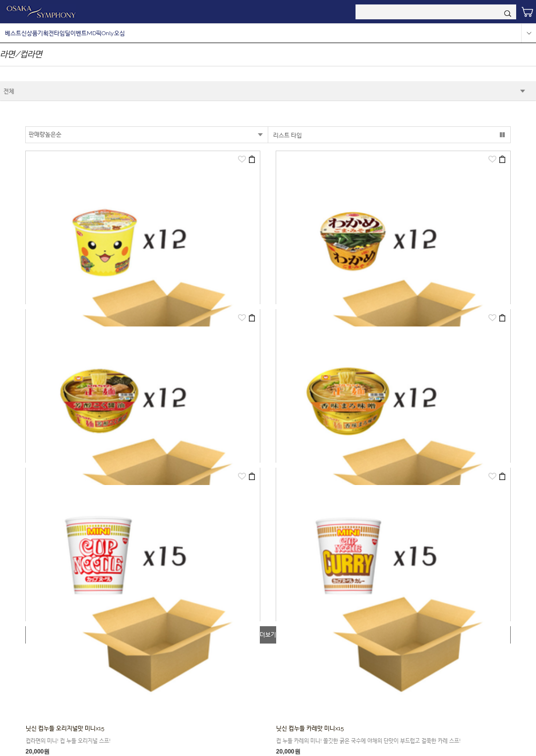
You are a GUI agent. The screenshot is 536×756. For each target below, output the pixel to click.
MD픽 (94, 33)
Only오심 (113, 33)
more (529, 33)
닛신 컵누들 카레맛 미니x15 (310, 728)
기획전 (46, 33)
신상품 (30, 33)
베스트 (13, 33)
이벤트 (79, 33)
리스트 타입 (288, 135)
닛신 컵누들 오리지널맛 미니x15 (65, 728)
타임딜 (62, 33)
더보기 (268, 635)
